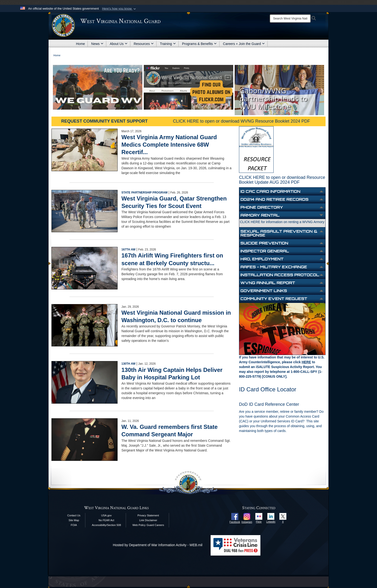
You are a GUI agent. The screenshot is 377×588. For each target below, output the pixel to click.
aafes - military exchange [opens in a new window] (274, 267)
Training (168, 44)
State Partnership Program (145, 193)
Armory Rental (260, 215)
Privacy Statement (148, 515)
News (97, 44)
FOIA (74, 525)
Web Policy (139, 525)
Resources (144, 44)
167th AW (128, 250)
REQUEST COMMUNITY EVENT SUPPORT (105, 121)
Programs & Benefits (199, 44)
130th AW (128, 364)
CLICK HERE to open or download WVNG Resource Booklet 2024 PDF (241, 121)
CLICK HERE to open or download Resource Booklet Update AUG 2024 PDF (282, 180)
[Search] (290, 19)
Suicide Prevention (264, 243)
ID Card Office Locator (268, 389)
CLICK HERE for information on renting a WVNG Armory (282, 222)
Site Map (74, 520)
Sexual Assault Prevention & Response (279, 233)
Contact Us (74, 515)
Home (80, 44)
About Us (119, 44)
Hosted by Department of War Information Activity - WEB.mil (158, 545)
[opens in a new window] (235, 516)
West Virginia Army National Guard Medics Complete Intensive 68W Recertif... (169, 145)
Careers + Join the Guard (244, 44)
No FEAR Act (106, 520)
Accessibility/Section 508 (106, 525)
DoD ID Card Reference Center (269, 404)
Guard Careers (155, 525)
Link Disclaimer (148, 520)
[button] (119, 9)
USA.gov (106, 515)
